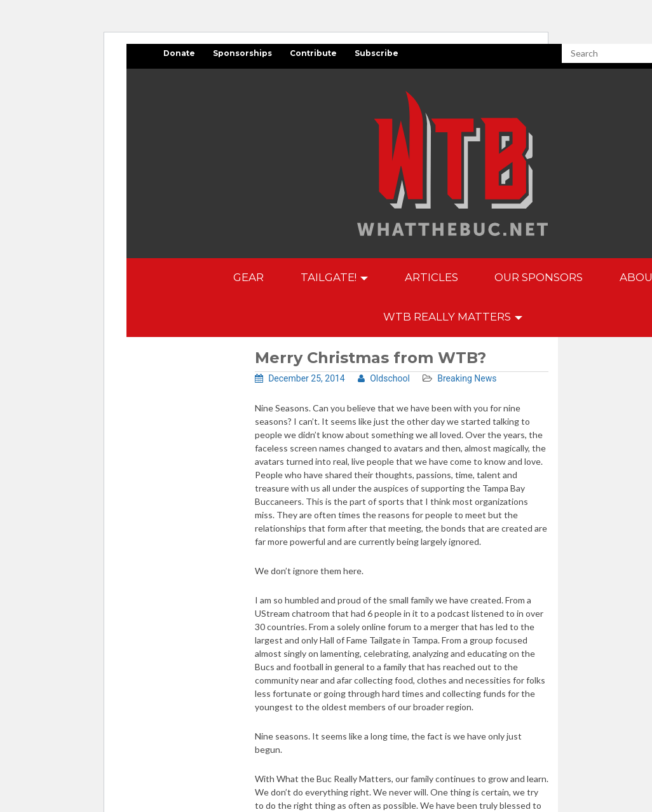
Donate (179, 53)
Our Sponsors (539, 277)
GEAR (248, 277)
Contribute (313, 53)
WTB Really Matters (453, 317)
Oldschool (384, 378)
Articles (431, 277)
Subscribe (377, 53)
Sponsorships (242, 53)
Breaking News (467, 378)
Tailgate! (334, 277)
